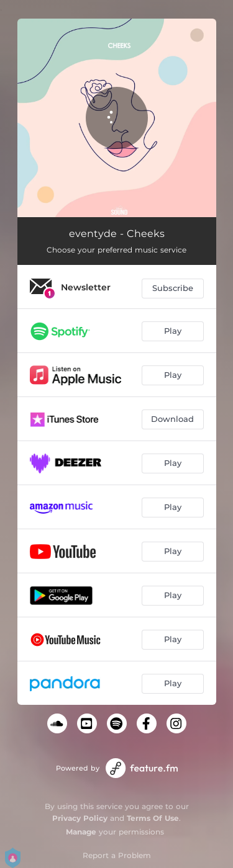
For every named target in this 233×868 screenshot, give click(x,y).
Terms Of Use (153, 818)
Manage (81, 832)
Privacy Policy (80, 818)
